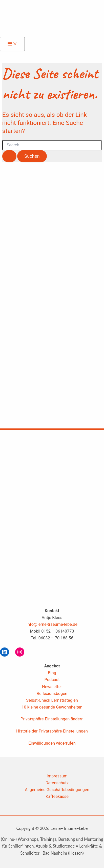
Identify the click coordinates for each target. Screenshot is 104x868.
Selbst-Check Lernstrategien (52, 700)
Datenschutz (57, 783)
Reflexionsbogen (52, 694)
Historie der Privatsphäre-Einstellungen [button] (52, 731)
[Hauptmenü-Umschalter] (12, 44)
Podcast (52, 680)
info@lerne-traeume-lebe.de (52, 624)
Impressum (57, 776)
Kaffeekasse (57, 796)
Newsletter (52, 687)
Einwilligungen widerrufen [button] (52, 743)
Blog (52, 673)
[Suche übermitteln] (9, 156)
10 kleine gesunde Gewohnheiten (52, 707)
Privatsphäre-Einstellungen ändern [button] (52, 719)
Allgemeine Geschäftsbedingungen (57, 790)
